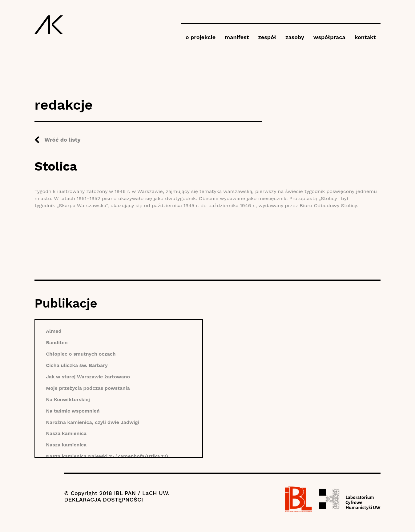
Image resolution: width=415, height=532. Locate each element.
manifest (237, 37)
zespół (267, 37)
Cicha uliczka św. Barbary (77, 365)
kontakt (365, 37)
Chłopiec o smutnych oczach (81, 354)
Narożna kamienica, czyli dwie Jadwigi (92, 422)
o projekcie (201, 37)
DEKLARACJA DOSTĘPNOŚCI (103, 500)
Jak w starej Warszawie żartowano (88, 377)
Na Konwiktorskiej (68, 399)
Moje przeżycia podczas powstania (88, 388)
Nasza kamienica (66, 433)
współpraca (329, 37)
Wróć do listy (62, 140)
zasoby (295, 37)
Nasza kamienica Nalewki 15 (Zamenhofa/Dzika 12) (107, 456)
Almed (54, 331)
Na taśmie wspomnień (73, 411)
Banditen (57, 343)
